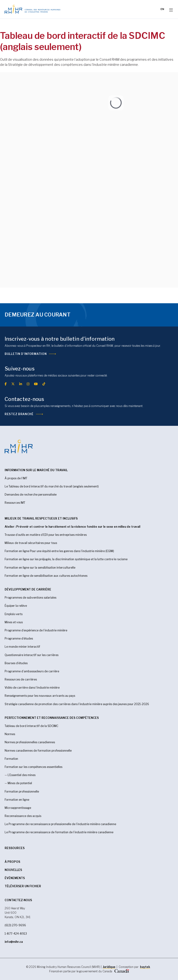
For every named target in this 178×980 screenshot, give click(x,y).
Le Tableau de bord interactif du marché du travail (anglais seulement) (52, 486)
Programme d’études (19, 638)
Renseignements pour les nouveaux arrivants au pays (40, 696)
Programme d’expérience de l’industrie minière (36, 630)
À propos (12, 862)
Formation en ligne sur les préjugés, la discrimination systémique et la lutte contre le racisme (66, 559)
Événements (15, 878)
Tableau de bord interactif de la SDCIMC (31, 726)
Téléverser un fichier (23, 886)
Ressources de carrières (21, 679)
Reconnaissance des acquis (23, 816)
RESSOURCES (15, 848)
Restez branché (19, 414)
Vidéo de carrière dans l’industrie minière (32, 688)
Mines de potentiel (20, 783)
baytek (145, 967)
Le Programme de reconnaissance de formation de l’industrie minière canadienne (59, 832)
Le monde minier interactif (22, 647)
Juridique (109, 967)
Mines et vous (14, 622)
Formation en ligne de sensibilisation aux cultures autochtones (46, 576)
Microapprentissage (18, 808)
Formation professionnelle (22, 792)
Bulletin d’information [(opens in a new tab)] (26, 354)
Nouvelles (13, 870)
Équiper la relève (16, 606)
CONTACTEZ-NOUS (18, 900)
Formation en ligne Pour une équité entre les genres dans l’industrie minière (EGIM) (59, 551)
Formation (11, 759)
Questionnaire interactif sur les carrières (32, 655)
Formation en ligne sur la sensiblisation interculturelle (40, 568)
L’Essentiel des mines (22, 775)
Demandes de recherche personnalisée (31, 495)
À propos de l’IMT (16, 478)
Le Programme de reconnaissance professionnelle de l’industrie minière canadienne (60, 824)
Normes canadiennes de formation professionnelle (38, 751)
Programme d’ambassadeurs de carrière (32, 671)
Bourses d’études (16, 663)
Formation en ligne (17, 800)
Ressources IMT (15, 503)
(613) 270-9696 (15, 925)
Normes (10, 734)
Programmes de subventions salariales (30, 598)
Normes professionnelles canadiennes (30, 742)
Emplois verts (14, 614)
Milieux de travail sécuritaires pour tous (31, 543)
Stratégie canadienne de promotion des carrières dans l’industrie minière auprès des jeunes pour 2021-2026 (77, 704)
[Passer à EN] (162, 9)
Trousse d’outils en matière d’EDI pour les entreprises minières (46, 535)
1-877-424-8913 (16, 934)
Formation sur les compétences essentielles (33, 767)
